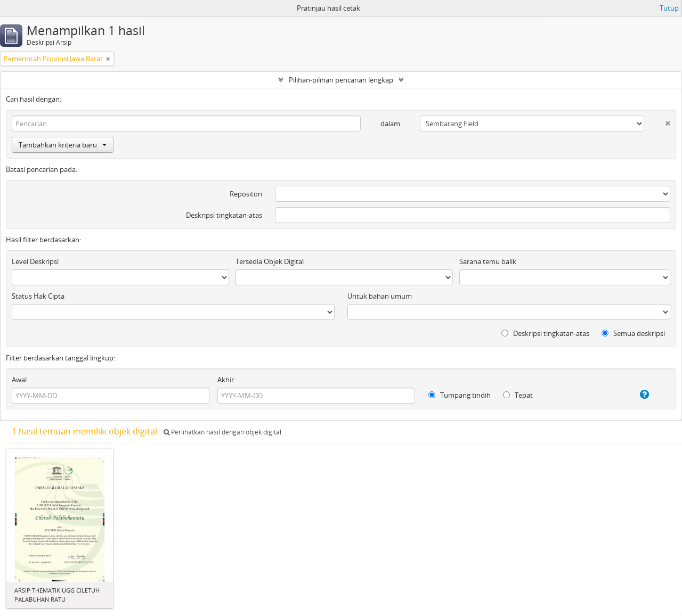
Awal (19, 380)
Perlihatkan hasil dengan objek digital (222, 432)
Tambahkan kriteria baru (63, 145)
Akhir (226, 380)
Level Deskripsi (35, 261)
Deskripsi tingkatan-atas (224, 215)
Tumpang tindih (460, 395)
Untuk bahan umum (380, 296)
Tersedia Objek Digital (270, 261)
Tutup (669, 8)
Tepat (518, 395)
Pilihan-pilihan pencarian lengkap (341, 80)
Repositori (246, 194)
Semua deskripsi (633, 333)
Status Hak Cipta (38, 296)
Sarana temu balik (488, 261)
